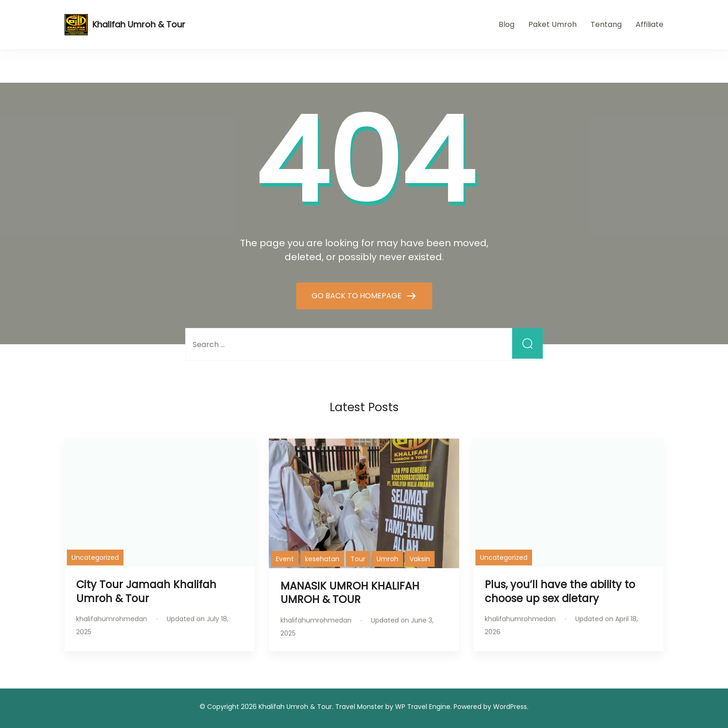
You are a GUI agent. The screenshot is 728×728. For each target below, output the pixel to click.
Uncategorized (95, 557)
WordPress (510, 707)
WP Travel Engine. (423, 707)
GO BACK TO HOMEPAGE (357, 296)
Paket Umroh (552, 24)
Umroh (387, 559)
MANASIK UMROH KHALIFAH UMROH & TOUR (350, 593)
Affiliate (650, 24)
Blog (507, 24)
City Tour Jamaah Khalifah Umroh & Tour (146, 591)
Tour (358, 559)
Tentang (606, 24)
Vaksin (420, 559)
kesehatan (322, 559)
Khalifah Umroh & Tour (139, 24)
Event (285, 559)
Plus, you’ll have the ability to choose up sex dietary (560, 591)
